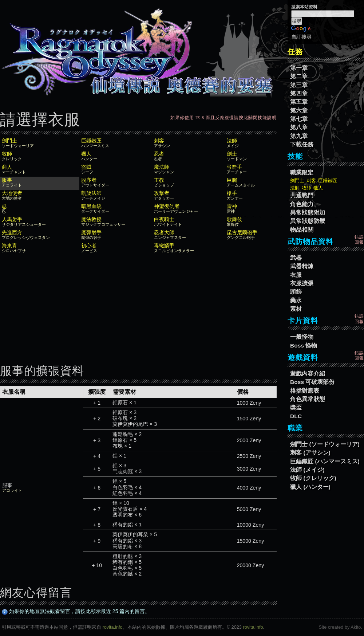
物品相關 (302, 230)
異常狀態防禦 (308, 221)
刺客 (311, 180)
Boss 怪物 (304, 346)
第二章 (299, 76)
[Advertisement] (138, 306)
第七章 (299, 119)
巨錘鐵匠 (328, 180)
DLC (296, 416)
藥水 (296, 300)
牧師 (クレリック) (313, 478)
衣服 (296, 275)
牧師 (306, 188)
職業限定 (302, 172)
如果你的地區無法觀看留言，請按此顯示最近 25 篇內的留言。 (76, 611)
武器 (296, 258)
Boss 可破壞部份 (312, 382)
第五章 (299, 102)
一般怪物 (302, 337)
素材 (296, 309)
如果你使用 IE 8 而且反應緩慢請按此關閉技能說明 (223, 118)
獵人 (318, 188)
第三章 (299, 85)
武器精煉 (302, 266)
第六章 (299, 111)
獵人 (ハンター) (310, 487)
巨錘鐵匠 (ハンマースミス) (325, 461)
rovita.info (113, 627)
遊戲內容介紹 (308, 374)
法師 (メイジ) (307, 470)
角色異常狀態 (308, 399)
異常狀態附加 (308, 213)
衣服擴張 (302, 283)
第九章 (299, 136)
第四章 (299, 93)
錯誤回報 (359, 240)
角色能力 (302, 204)
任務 (295, 52)
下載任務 (302, 144)
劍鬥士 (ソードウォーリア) (325, 444)
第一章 (299, 68)
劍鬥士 (297, 180)
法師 (295, 188)
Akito (356, 627)
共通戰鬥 (302, 195)
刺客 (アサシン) (310, 453)
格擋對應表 (305, 391)
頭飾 (296, 292)
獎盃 (296, 407)
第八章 (299, 127)
